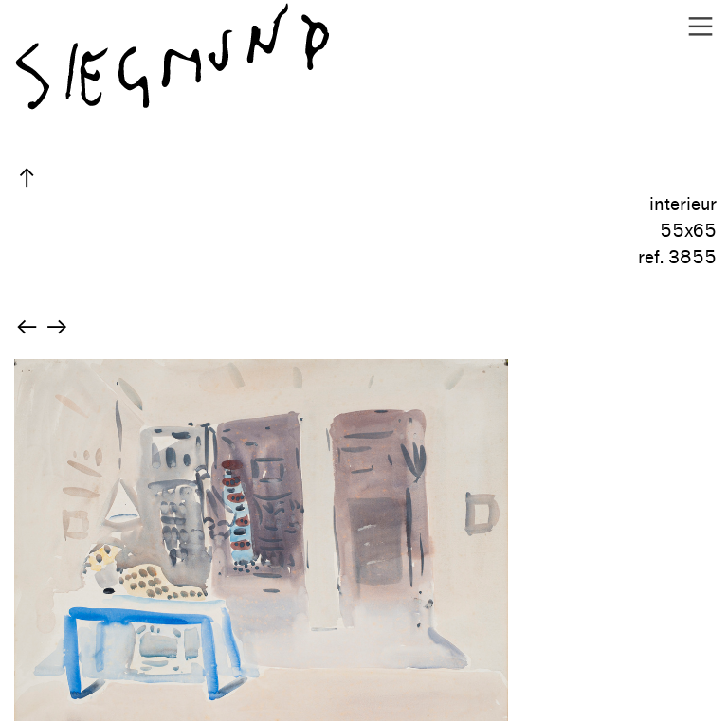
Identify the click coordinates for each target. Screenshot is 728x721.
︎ (57, 328)
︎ (27, 328)
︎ (701, 27)
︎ (27, 178)
